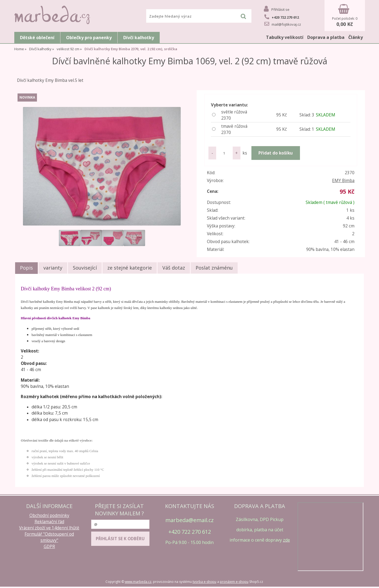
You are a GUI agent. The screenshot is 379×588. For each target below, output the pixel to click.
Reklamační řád (49, 522)
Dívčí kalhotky (139, 38)
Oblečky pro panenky (89, 38)
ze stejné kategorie (130, 268)
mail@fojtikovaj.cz (283, 24)
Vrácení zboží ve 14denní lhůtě (49, 528)
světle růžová (244, 115)
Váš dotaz (174, 268)
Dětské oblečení (37, 38)
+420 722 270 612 (282, 17)
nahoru (371, 580)
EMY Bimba (343, 181)
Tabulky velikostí (285, 37)
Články (356, 37)
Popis (26, 268)
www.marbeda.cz (138, 582)
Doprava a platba (326, 37)
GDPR (49, 547)
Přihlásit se (280, 9)
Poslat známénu (214, 268)
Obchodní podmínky (49, 515)
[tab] (26, 268)
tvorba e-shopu (204, 582)
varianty (53, 268)
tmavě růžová (244, 130)
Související (85, 268)
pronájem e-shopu (234, 582)
